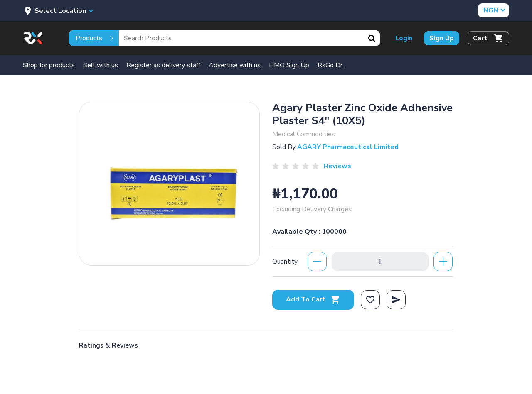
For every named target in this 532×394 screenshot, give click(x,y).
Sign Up (442, 38)
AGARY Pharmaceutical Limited (348, 147)
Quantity (285, 262)
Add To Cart (313, 299)
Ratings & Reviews (108, 345)
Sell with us (101, 65)
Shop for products (49, 65)
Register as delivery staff (163, 65)
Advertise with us (235, 65)
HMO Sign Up (289, 65)
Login (404, 38)
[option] (169, 182)
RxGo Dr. (331, 65)
